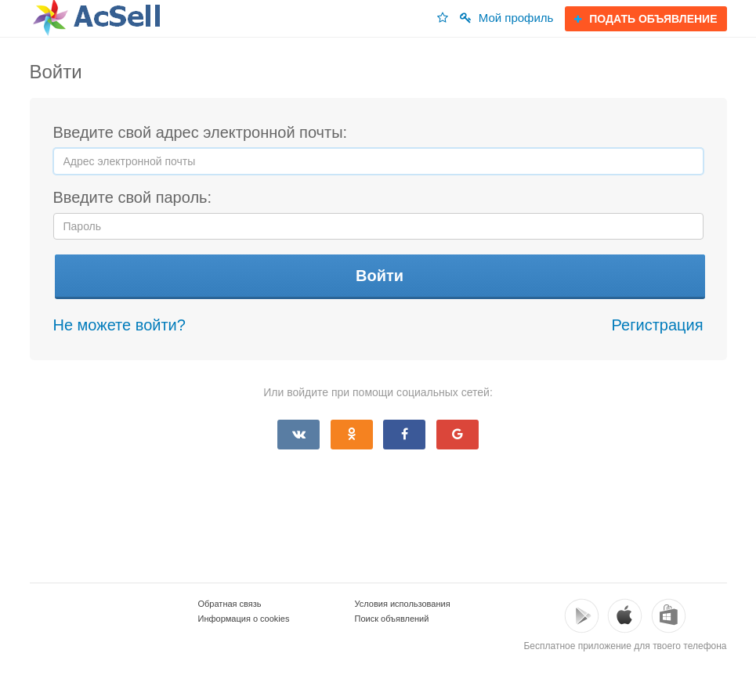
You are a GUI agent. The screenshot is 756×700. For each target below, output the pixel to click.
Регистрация (658, 325)
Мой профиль (507, 18)
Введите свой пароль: (133, 197)
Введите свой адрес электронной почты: (201, 132)
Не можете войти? (119, 325)
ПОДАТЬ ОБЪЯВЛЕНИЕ (646, 19)
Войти (380, 276)
